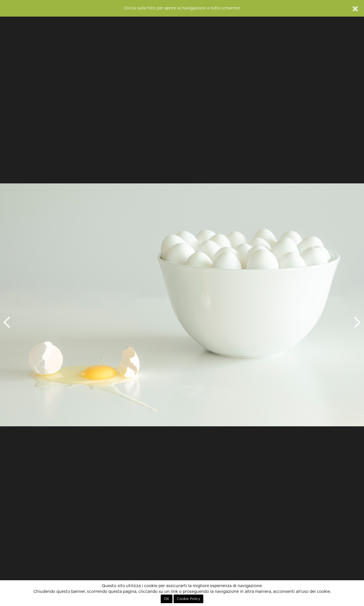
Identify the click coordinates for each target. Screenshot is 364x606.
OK (167, 599)
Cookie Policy (188, 599)
